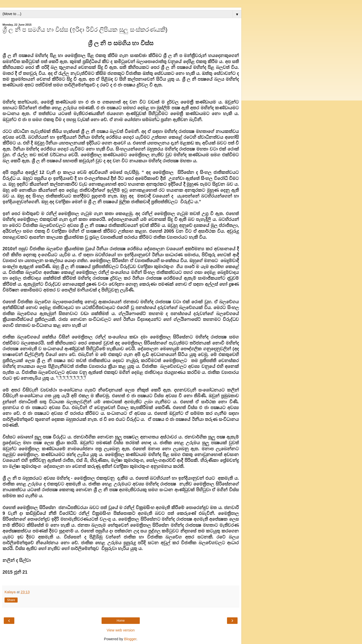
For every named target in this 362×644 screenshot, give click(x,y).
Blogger (130, 639)
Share (11, 600)
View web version (121, 630)
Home (121, 621)
